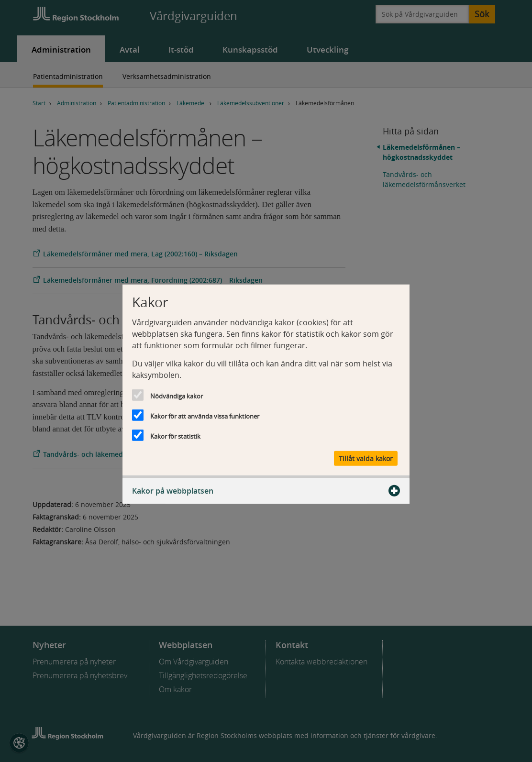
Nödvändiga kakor (177, 396)
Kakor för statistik (175, 436)
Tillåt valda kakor (366, 458)
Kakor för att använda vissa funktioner (205, 416)
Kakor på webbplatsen (266, 491)
